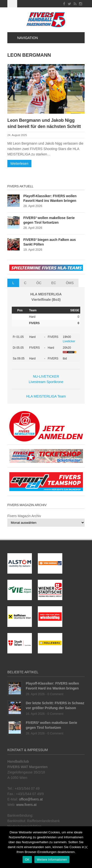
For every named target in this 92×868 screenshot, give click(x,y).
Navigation (25, 38)
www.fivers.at (26, 805)
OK (27, 860)
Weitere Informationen (52, 860)
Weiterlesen (19, 164)
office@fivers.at (31, 799)
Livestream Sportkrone (46, 382)
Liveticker (69, 341)
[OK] (86, 847)
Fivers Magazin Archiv (24, 516)
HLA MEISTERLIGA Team (46, 396)
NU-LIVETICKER (46, 376)
